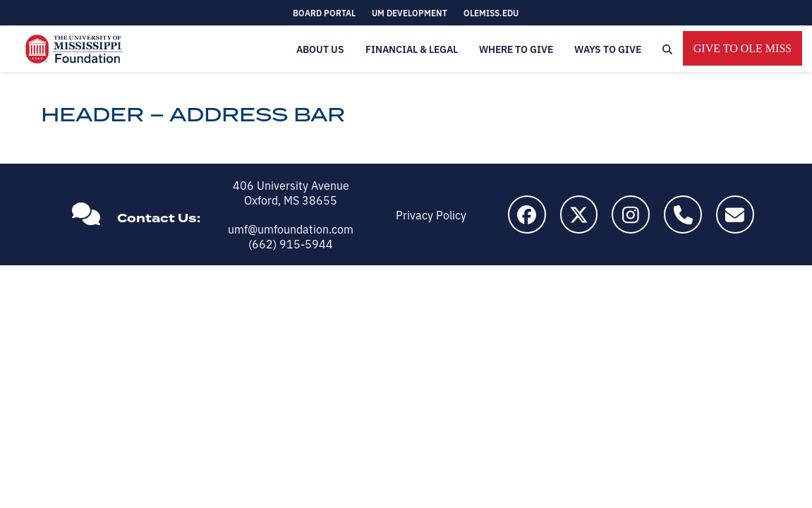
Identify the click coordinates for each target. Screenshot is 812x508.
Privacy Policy (431, 214)
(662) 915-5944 (291, 243)
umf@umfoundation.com (291, 229)
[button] (667, 49)
